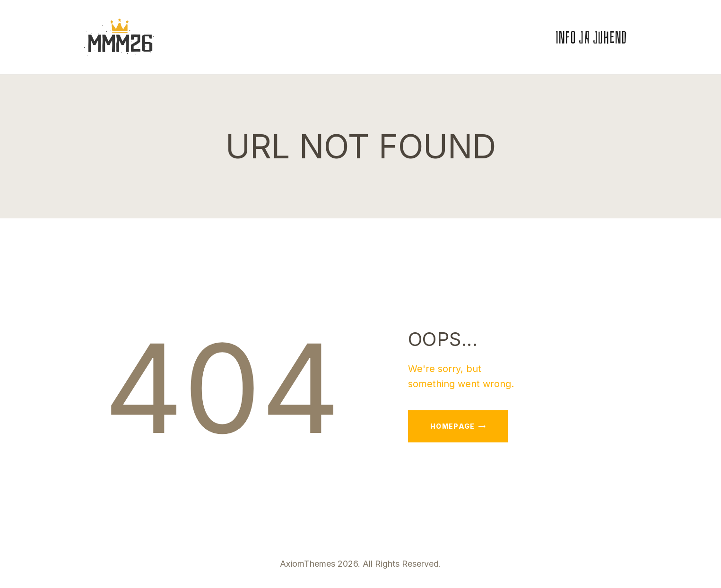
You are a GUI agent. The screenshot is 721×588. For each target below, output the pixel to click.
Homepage (452, 426)
